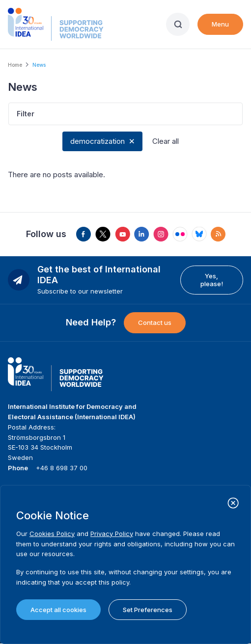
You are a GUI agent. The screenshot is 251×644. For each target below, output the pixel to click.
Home (15, 65)
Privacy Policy (112, 534)
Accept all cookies (58, 610)
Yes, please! (212, 280)
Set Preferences (148, 610)
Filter (26, 114)
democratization (98, 141)
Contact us (155, 322)
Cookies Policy (52, 534)
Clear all (166, 141)
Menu (220, 24)
